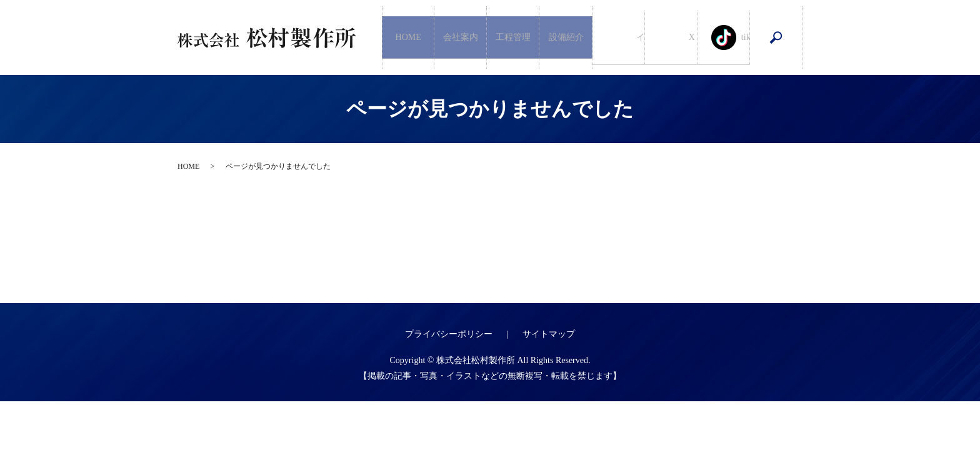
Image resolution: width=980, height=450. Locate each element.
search (776, 37)
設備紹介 (566, 37)
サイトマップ (549, 334)
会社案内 (461, 37)
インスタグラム (619, 38)
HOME (408, 37)
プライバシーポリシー (449, 334)
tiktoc (724, 38)
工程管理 (513, 37)
